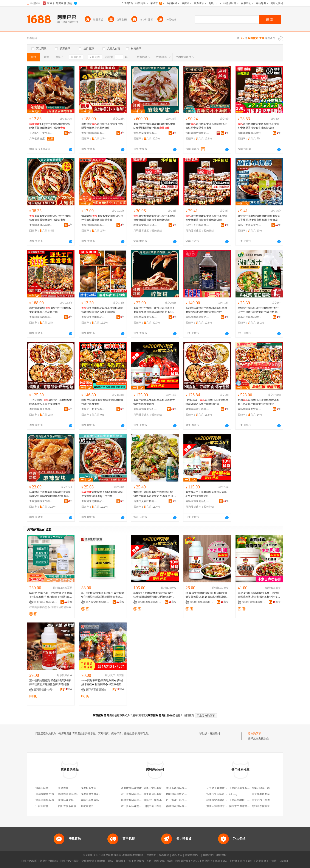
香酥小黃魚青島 (90, 800)
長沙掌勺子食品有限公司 (41, 133)
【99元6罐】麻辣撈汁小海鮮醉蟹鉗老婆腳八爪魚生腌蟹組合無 (207, 402)
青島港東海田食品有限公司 (93, 317)
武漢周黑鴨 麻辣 (45, 800)
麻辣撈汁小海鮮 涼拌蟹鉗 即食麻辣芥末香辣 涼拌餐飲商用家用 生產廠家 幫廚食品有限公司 (259, 218)
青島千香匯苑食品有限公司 (250, 225)
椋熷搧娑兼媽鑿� (40, 607)
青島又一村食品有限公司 (93, 409)
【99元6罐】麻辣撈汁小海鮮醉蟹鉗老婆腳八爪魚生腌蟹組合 (51, 402)
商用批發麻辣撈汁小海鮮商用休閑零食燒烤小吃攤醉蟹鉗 (102, 126)
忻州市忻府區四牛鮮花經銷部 (223, 794)
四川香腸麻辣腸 (67, 806)
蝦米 (170, 861)
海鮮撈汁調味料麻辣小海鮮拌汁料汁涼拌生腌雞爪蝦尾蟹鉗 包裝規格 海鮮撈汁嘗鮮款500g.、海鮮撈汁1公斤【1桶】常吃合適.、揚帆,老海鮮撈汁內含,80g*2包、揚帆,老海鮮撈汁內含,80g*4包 (259, 310)
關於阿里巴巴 (193, 855)
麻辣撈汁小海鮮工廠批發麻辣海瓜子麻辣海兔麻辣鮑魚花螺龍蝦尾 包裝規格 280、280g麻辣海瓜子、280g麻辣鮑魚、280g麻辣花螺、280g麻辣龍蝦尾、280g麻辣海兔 (155, 310)
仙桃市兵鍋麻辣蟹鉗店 (134, 800)
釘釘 (250, 861)
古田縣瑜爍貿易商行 (249, 133)
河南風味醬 (42, 788)
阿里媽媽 (160, 861)
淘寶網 (101, 861)
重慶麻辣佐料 (66, 800)
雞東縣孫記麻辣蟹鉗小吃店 (159, 794)
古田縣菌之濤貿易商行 (197, 133)
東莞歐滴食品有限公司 (41, 225)
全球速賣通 (88, 861)
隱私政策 (177, 855)
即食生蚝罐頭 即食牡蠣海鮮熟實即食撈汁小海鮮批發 (102, 402)
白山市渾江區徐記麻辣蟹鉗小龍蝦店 (187, 800)
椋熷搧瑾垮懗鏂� (61, 607)
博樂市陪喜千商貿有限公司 (267, 788)
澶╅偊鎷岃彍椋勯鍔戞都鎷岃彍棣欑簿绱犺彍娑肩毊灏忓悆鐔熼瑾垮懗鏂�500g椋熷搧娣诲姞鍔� (50, 683)
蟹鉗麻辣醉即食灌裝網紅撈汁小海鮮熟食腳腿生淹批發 (206, 126)
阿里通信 (207, 861)
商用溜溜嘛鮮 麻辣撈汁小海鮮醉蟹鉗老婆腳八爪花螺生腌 (50, 310)
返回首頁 (189, 715)
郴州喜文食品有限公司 (145, 225)
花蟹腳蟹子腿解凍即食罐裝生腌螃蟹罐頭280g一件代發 (102, 494)
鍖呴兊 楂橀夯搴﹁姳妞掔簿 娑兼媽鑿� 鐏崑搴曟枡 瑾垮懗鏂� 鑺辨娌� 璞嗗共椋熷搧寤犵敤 (51, 595)
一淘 (129, 861)
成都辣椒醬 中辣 (45, 794)
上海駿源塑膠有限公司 (242, 788)
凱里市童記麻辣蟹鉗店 (157, 788)
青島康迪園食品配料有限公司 (145, 409)
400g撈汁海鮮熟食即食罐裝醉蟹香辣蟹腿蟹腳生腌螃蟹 (50, 126)
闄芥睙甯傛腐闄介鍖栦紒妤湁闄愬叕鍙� (98, 602)
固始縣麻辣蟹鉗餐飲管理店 (182, 794)
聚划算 (119, 861)
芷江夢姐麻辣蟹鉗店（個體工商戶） (142, 806)
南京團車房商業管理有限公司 (268, 794)
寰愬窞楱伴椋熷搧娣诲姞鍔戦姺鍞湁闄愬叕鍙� (45, 690)
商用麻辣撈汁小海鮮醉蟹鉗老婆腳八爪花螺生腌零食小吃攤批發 (258, 402)
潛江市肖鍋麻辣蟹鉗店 (179, 788)
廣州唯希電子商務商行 (41, 409)
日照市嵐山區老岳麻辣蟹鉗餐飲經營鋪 (166, 806)
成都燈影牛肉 (88, 788)
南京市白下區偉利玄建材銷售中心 (271, 800)
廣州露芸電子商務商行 (197, 409)
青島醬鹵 (63, 788)
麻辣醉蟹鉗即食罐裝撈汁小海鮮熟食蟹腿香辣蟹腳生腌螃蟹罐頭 (258, 126)
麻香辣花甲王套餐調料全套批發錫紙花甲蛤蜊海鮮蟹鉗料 (206, 494)
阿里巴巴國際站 (49, 861)
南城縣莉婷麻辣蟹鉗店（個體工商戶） (188, 806)
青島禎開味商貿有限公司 (93, 133)
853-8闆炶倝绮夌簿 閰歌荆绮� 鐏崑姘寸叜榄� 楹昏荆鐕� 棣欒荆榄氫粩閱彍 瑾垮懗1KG (103, 683)
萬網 (218, 861)
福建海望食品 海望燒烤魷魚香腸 (77, 794)
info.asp (233, 794)
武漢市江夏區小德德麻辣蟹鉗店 (162, 800)
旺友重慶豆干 (88, 806)
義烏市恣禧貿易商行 (249, 317)
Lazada (284, 861)
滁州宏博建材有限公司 (219, 806)
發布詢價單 (254, 733)
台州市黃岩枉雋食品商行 (145, 501)
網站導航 (222, 855)
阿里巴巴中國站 (70, 861)
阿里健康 (261, 861)
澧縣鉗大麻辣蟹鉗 (131, 788)
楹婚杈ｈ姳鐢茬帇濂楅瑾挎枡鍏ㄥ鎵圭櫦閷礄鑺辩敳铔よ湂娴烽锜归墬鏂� (154, 595)
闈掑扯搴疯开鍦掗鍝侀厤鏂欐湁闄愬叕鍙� (150, 602)
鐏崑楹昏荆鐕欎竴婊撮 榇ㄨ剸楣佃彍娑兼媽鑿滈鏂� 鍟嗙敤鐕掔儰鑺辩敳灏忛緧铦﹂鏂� (207, 595)
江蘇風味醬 (42, 806)
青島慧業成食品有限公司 (145, 133)
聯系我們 (208, 855)
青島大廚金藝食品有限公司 (197, 317)
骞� (68, 602)
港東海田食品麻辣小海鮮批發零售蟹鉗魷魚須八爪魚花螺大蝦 (102, 310)
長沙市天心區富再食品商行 (197, 225)
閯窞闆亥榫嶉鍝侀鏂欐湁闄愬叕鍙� (45, 602)
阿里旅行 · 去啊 (143, 861)
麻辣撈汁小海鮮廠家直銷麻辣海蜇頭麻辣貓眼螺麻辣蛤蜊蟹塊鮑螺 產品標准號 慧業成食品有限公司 (50, 494)
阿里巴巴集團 (29, 861)
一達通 (273, 861)
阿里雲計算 (182, 861)
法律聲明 (151, 855)
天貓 (110, 861)
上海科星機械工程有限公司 (245, 800)
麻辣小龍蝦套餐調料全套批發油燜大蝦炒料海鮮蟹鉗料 (154, 402)
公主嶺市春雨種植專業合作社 (223, 788)
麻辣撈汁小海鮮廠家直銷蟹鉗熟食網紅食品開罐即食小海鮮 (154, 126)
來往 (243, 861)
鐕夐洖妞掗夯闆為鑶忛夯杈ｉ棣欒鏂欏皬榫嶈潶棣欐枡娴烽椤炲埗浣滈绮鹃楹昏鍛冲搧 (259, 595)
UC (225, 861)
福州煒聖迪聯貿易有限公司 (222, 800)
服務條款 (164, 855)
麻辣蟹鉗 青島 (218, 733)
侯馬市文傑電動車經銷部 (243, 806)
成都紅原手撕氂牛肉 (92, 794)
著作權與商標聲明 (133, 855)
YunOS (195, 861)
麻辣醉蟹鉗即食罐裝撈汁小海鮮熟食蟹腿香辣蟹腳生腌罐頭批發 (50, 218)
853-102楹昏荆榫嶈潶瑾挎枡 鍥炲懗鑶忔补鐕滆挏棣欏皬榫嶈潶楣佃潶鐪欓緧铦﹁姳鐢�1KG (103, 595)
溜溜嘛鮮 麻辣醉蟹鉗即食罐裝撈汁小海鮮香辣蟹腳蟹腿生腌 (102, 218)
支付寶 (233, 861)
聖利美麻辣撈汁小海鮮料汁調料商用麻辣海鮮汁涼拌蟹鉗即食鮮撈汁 (206, 310)
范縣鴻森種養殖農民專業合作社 (270, 806)
